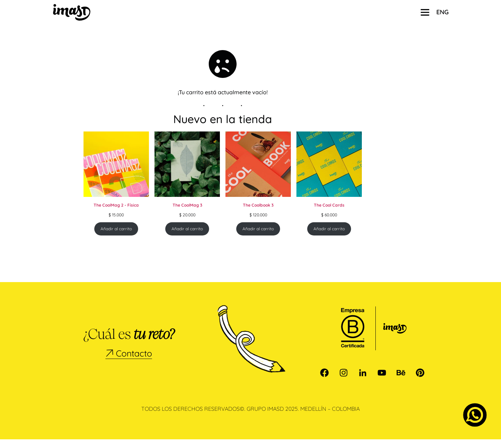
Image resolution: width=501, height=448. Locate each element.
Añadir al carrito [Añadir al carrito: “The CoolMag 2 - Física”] (116, 237)
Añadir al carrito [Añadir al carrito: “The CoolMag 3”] (187, 237)
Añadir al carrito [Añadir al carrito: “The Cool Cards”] (329, 237)
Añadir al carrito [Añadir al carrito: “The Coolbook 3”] (258, 237)
